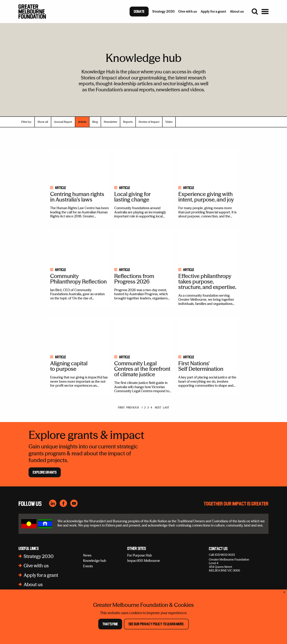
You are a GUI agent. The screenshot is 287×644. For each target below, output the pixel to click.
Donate (139, 12)
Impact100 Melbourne (144, 561)
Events (88, 566)
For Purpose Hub (140, 555)
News (87, 555)
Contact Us (218, 549)
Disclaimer (228, 634)
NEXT (158, 408)
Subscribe (193, 634)
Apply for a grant (41, 575)
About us (33, 585)
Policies (210, 634)
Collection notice (252, 634)
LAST (166, 408)
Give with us (36, 566)
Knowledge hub (95, 561)
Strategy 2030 (39, 556)
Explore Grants (45, 472)
